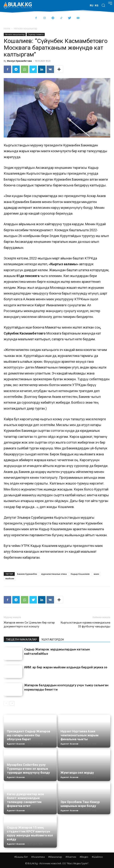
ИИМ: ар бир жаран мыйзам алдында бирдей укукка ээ (66, 667)
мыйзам (10, 578)
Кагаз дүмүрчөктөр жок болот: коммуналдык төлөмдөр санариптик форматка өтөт (25, 800)
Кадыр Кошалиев (80, 574)
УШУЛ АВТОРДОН (53, 640)
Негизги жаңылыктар (26, 28)
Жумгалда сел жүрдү (77, 773)
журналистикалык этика (54, 574)
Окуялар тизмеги (36, 34)
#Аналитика (38, 857)
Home (7, 28)
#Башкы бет (21, 857)
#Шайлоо (97, 857)
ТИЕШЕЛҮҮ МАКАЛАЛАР (21, 640)
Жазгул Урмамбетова (19, 61)
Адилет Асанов (16, 744)
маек (96, 574)
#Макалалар (55, 857)
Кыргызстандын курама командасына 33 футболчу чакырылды (85, 625)
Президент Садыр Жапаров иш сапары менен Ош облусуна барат (29, 735)
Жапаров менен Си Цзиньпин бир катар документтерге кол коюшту (29, 625)
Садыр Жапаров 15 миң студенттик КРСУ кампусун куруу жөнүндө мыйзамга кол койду (30, 833)
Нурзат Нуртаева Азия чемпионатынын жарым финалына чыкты (80, 735)
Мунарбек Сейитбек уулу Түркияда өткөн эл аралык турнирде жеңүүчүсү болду (28, 769)
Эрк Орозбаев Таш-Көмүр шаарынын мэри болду (80, 804)
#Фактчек (71, 857)
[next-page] (12, 703)
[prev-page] (6, 703)
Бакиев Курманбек (27, 574)
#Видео (84, 857)
